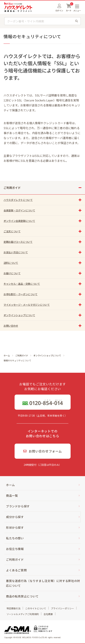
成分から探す (15, 517)
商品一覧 (12, 495)
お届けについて (12, 273)
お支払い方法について (16, 252)
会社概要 (48, 614)
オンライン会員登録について (19, 221)
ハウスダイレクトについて (18, 200)
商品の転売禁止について (22, 596)
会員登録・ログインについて (19, 210)
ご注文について (12, 231)
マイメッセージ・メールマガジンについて (27, 305)
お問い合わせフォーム (43, 451)
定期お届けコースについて (18, 242)
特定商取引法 (14, 608)
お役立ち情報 (15, 549)
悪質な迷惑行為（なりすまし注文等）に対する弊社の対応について (43, 583)
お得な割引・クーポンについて (21, 294)
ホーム (7, 355)
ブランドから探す (18, 506)
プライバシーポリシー (62, 608)
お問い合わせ (11, 326)
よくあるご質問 (16, 570)
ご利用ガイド (22, 355)
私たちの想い (15, 538)
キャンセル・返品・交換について (22, 284)
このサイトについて (36, 608)
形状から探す (15, 527)
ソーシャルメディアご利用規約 (23, 614)
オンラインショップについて (47, 355)
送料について (11, 263)
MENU (77, 6)
